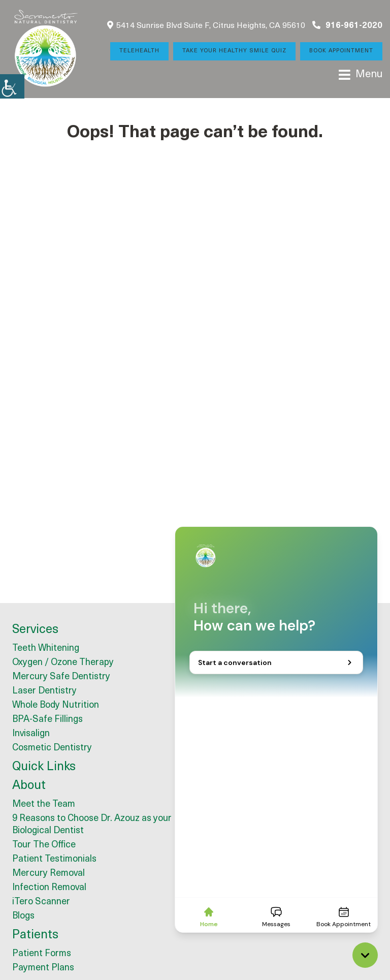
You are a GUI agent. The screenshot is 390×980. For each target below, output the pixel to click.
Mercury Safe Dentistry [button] (61, 677)
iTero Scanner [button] (41, 902)
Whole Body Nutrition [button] (56, 705)
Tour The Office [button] (44, 845)
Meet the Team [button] (44, 804)
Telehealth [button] (139, 51)
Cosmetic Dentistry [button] (52, 748)
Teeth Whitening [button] (46, 649)
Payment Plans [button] (43, 968)
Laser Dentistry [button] (44, 691)
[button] (12, 86)
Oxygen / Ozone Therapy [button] (63, 663)
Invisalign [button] (31, 734)
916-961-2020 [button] (347, 25)
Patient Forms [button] (42, 954)
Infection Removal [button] (49, 888)
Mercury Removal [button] (48, 874)
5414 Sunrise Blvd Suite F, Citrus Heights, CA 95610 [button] (206, 25)
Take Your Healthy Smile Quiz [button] (234, 51)
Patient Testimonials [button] (54, 859)
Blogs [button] (23, 916)
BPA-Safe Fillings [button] (47, 720)
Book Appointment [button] (341, 51)
